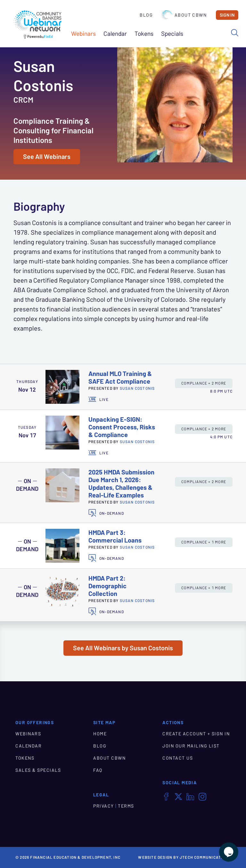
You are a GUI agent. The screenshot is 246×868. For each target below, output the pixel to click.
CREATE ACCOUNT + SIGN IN (196, 734)
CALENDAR (29, 746)
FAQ (98, 770)
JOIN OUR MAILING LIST (191, 746)
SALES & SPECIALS (38, 770)
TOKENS (25, 758)
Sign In (227, 15)
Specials (172, 34)
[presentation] (62, 387)
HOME (100, 734)
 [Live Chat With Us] (229, 852)
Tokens (144, 34)
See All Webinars (47, 157)
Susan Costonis (137, 388)
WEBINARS (28, 734)
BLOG (100, 746)
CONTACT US (178, 758)
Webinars (83, 34)
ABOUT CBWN (109, 758)
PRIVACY (104, 806)
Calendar (115, 34)
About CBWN (184, 15)
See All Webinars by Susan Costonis (123, 648)
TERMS (126, 806)
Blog (146, 15)
